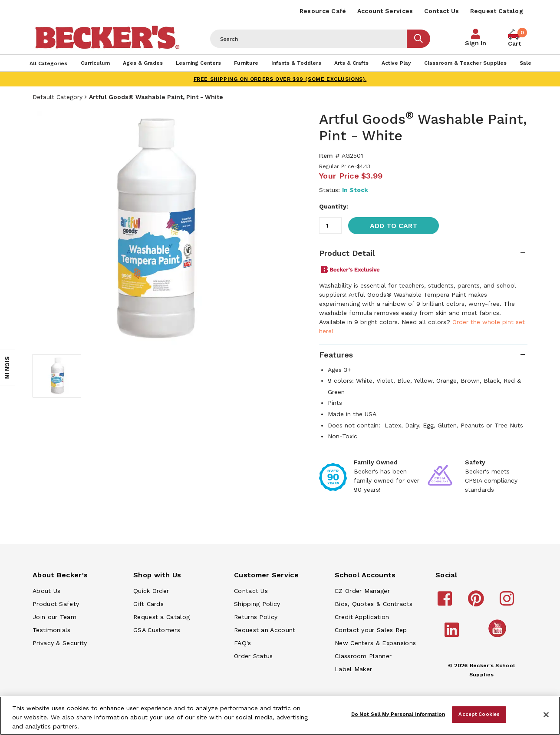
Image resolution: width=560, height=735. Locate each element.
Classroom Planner (363, 656)
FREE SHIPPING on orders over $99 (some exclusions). (280, 79)
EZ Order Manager (362, 591)
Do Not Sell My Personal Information (398, 714)
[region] (280, 716)
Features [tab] (336, 355)
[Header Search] (309, 39)
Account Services (385, 11)
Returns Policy (256, 617)
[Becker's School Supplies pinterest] (477, 603)
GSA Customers (157, 630)
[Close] (546, 715)
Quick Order (151, 591)
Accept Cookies (479, 714)
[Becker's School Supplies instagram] (508, 603)
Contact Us (442, 11)
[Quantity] (330, 225)
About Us (46, 591)
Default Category (58, 97)
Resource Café (323, 11)
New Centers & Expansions (375, 643)
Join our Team (54, 617)
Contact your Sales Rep (371, 630)
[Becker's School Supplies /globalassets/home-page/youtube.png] (499, 637)
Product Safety (56, 604)
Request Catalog (497, 11)
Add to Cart (394, 226)
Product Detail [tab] (347, 253)
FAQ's (243, 643)
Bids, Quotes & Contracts (374, 604)
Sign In (476, 43)
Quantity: (334, 206)
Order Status (254, 656)
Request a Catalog (161, 617)
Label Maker (353, 669)
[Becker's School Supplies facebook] (446, 603)
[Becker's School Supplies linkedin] (453, 634)
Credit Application (362, 617)
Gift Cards (148, 604)
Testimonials (52, 630)
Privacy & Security (60, 643)
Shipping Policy (257, 604)
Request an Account (265, 630)
